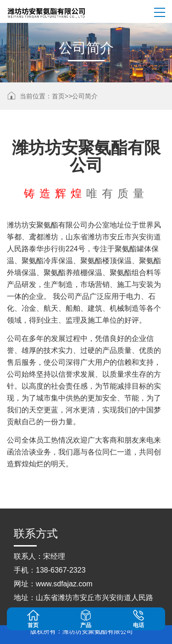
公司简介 (85, 96)
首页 (58, 96)
